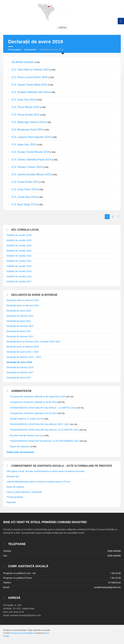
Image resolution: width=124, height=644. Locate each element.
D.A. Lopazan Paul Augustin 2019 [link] (31, 137)
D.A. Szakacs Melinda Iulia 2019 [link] (30, 92)
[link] (62, 12)
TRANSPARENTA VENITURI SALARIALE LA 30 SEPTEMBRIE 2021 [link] (44, 441)
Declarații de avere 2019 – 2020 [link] (22, 352)
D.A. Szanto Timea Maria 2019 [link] (29, 85)
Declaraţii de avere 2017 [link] (19, 378)
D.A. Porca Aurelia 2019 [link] (25, 115)
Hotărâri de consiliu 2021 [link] (19, 261)
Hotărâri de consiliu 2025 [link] (19, 240)
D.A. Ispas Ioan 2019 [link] (24, 144)
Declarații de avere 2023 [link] (19, 311)
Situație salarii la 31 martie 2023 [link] (26, 419)
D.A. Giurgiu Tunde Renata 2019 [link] (30, 152)
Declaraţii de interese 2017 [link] (20, 372)
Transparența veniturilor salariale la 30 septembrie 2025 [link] (38, 397)
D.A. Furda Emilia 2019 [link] (25, 182)
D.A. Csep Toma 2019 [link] (24, 189)
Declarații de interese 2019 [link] (20, 367)
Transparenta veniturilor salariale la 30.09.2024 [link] (33, 402)
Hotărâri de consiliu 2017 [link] (19, 281)
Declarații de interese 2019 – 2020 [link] (24, 357)
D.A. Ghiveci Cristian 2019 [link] (27, 167)
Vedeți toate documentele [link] (20, 452)
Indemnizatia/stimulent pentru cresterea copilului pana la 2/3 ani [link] (38, 482)
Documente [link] (30, 50)
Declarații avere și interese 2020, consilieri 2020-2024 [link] (33, 342)
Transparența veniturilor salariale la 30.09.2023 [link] (33, 413)
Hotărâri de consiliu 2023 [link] (19, 251)
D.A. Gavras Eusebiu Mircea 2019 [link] (31, 174)
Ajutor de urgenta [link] (15, 487)
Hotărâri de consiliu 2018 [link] (19, 276)
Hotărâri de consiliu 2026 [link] (19, 235)
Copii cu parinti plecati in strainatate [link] (24, 492)
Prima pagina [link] (15, 50)
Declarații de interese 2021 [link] (20, 336)
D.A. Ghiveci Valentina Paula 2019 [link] (31, 160)
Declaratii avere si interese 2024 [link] (23, 305)
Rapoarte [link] (11, 502)
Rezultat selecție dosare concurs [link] (26, 435)
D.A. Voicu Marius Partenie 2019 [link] (30, 70)
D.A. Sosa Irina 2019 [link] (24, 100)
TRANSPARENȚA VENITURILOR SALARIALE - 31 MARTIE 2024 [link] (43, 408)
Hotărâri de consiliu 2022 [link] (19, 256)
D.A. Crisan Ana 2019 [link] (24, 197)
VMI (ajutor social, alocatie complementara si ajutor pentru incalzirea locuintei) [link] (46, 471)
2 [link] (113, 217)
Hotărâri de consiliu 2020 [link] (19, 266)
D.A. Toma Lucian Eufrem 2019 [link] (30, 77)
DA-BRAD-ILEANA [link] (22, 62)
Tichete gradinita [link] (15, 497)
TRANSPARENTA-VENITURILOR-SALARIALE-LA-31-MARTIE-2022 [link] (44, 430)
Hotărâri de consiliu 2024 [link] (19, 246)
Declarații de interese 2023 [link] (20, 316)
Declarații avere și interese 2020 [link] (23, 347)
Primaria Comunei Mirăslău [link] (22, 633)
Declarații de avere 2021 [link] (19, 331)
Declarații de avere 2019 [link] (19, 362)
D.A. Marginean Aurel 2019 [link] (27, 130)
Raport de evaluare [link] (19, 446)
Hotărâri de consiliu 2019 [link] (19, 271)
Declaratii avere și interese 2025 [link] (23, 300)
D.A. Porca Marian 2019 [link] (25, 107)
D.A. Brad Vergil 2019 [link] (24, 204)
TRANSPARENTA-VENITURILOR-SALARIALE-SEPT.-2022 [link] (40, 424)
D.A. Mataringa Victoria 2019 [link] (28, 122)
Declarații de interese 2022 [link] (20, 326)
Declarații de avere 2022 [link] (19, 321)
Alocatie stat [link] (13, 476)
